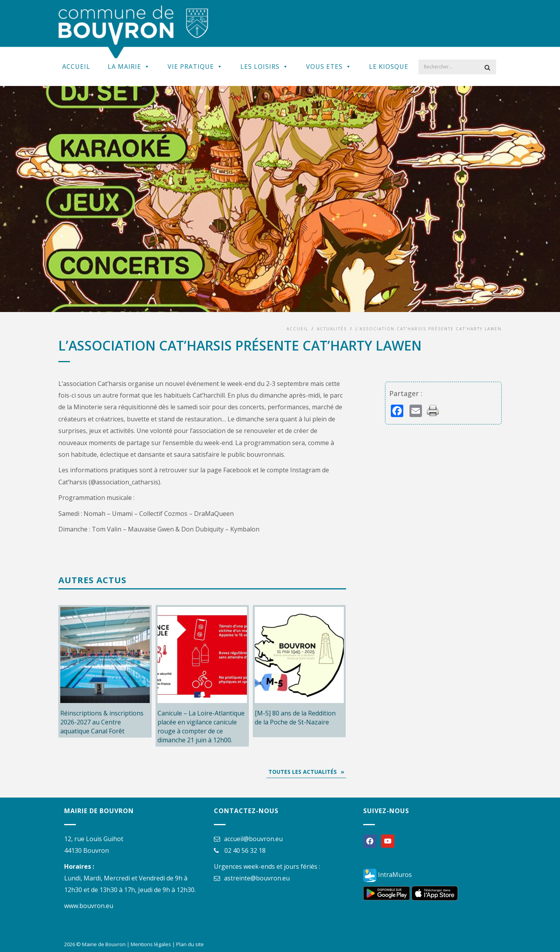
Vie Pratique (195, 67)
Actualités (332, 329)
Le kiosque (389, 67)
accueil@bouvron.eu (253, 839)
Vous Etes (329, 67)
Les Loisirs (264, 67)
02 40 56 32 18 (245, 850)
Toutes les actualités (303, 772)
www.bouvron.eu (89, 906)
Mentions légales (151, 944)
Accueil (76, 67)
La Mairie (129, 67)
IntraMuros (388, 875)
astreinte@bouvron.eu (257, 878)
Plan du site (190, 944)
